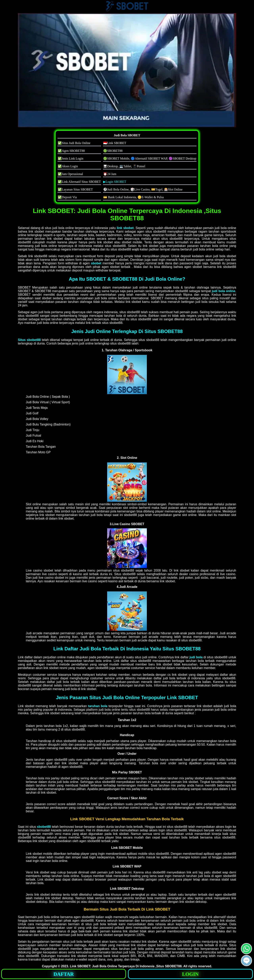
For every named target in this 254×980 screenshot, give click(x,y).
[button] (246, 961)
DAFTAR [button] (64, 974)
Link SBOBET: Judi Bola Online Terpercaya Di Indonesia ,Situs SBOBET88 (126, 966)
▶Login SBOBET (115, 182)
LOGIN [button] (190, 974)
